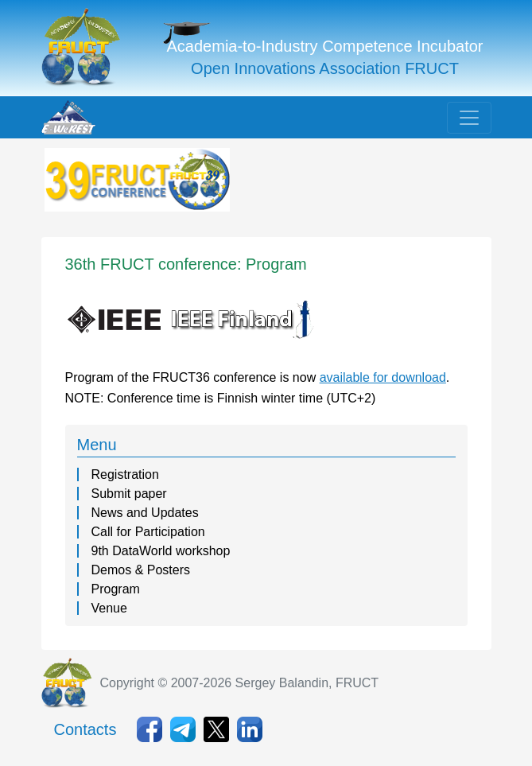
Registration (125, 474)
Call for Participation (148, 532)
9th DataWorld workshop (161, 551)
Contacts (85, 729)
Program (116, 589)
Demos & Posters (141, 570)
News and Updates (145, 513)
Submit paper (129, 494)
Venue (109, 608)
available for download (383, 377)
